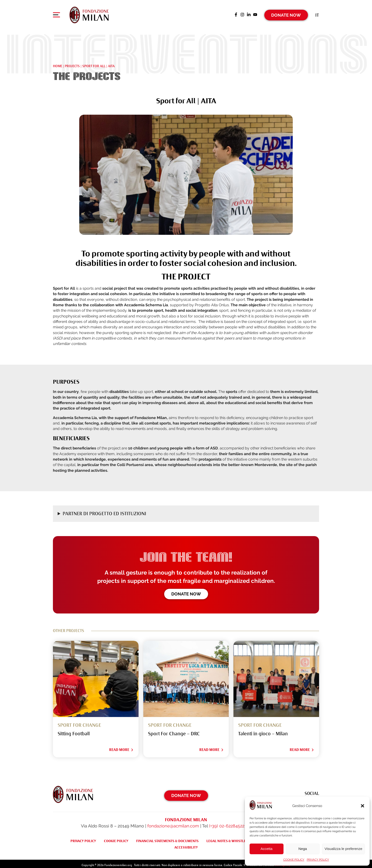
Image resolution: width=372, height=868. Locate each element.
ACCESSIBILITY (186, 844)
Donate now (186, 591)
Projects (72, 63)
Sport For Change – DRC (174, 731)
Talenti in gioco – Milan (263, 731)
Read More (121, 747)
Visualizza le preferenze (343, 849)
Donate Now (286, 13)
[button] (363, 806)
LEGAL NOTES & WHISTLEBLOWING (234, 838)
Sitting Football (74, 731)
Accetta (266, 849)
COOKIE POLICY (294, 860)
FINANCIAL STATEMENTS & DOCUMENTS (167, 838)
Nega (303, 849)
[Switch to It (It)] (317, 13)
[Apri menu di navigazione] (56, 14)
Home (58, 63)
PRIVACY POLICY (318, 860)
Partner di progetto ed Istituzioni (104, 511)
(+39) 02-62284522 (227, 823)
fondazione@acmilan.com (173, 823)
